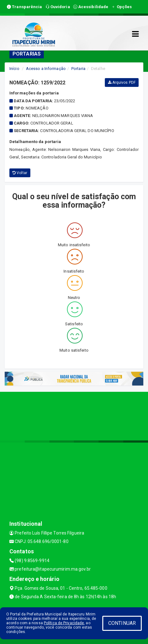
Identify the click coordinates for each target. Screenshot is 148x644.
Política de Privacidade (64, 623)
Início (14, 69)
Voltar (20, 173)
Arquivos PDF (122, 82)
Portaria (78, 69)
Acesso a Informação (46, 69)
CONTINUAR (122, 623)
